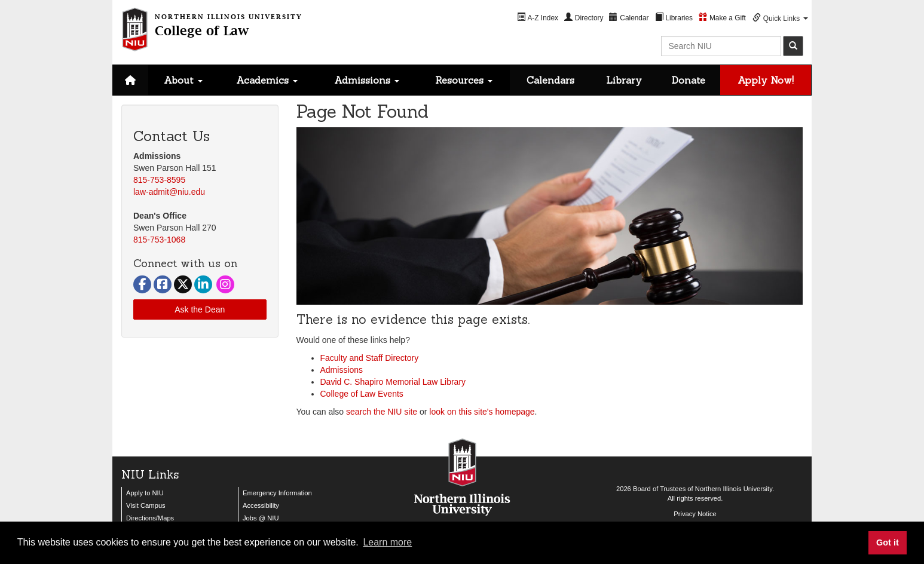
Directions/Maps (150, 518)
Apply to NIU (145, 493)
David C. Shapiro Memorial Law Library (393, 382)
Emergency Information (277, 493)
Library (624, 80)
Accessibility (261, 505)
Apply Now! (766, 80)
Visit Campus (146, 505)
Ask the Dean (200, 309)
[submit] (793, 46)
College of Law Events (362, 394)
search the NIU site (382, 412)
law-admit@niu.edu (169, 192)
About (183, 80)
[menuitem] (538, 18)
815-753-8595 (159, 180)
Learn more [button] (387, 542)
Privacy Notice (695, 514)
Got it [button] (888, 542)
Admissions (367, 80)
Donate (689, 80)
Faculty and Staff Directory (370, 358)
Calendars (550, 80)
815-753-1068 (159, 240)
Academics (267, 80)
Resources (464, 80)
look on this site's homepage (482, 412)
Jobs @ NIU (261, 518)
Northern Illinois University (734, 489)
